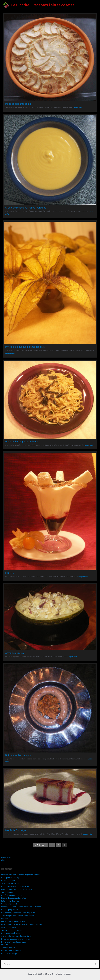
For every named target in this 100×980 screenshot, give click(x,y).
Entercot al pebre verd (10, 901)
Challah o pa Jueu (8, 880)
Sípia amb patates (9, 927)
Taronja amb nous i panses (12, 930)
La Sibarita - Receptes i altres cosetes (43, 5)
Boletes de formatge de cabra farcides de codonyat (22, 924)
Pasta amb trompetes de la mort (22, 442)
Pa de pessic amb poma (18, 104)
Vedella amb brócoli (9, 904)
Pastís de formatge (16, 830)
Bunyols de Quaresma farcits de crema (17, 889)
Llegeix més (78, 107)
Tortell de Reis (7, 892)
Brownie (5, 919)
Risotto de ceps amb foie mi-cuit (14, 898)
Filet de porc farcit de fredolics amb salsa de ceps (21, 907)
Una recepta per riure (10, 910)
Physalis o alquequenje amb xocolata (25, 347)
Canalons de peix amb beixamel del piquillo (18, 913)
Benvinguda (6, 857)
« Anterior (40, 845)
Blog (3, 860)
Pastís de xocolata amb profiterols (15, 886)
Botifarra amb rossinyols (18, 755)
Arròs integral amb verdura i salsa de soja (18, 916)
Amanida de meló (15, 653)
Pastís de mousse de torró (12, 895)
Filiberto (10, 573)
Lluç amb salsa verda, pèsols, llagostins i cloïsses (21, 875)
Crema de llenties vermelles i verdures (26, 208)
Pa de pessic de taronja (11, 877)
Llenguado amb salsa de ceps (13, 921)
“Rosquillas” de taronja (10, 883)
